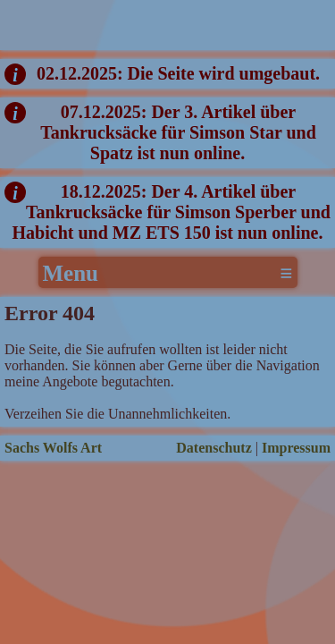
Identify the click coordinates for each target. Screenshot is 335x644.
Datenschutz (214, 448)
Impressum (296, 448)
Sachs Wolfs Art (53, 448)
